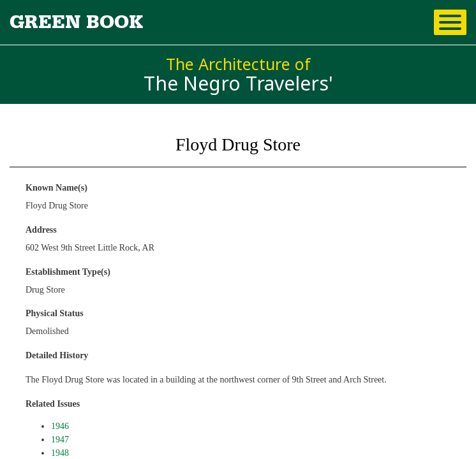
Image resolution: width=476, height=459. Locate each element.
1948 (60, 453)
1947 (60, 440)
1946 (60, 426)
